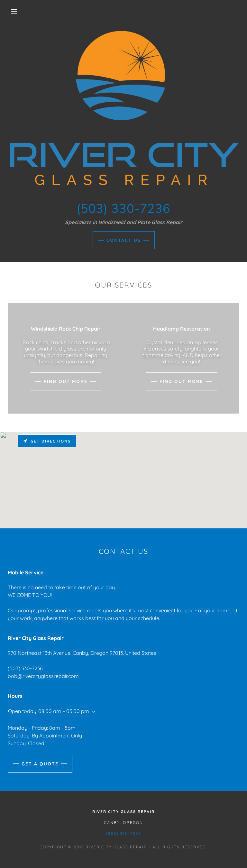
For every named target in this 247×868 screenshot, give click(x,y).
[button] (14, 12)
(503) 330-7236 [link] (25, 668)
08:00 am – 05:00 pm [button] (64, 711)
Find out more (66, 381)
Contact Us (124, 240)
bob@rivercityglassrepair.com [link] (43, 676)
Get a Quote (40, 764)
